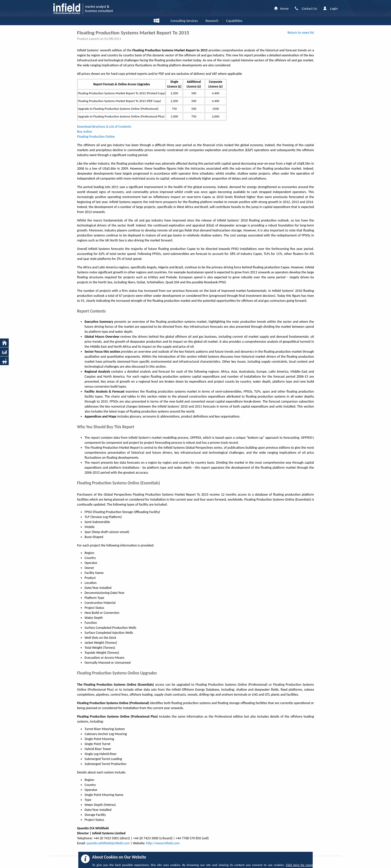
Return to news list (301, 33)
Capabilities (234, 21)
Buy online (85, 132)
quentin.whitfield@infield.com (108, 843)
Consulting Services (184, 21)
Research (212, 21)
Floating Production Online (96, 137)
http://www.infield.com (163, 843)
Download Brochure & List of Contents (104, 127)
